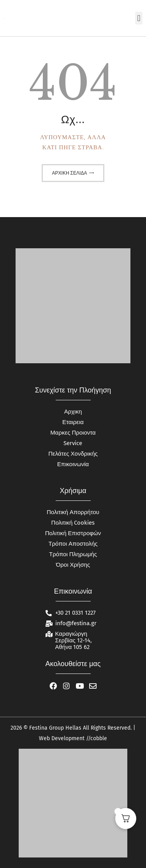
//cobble (96, 738)
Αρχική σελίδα (70, 173)
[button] (139, 18)
